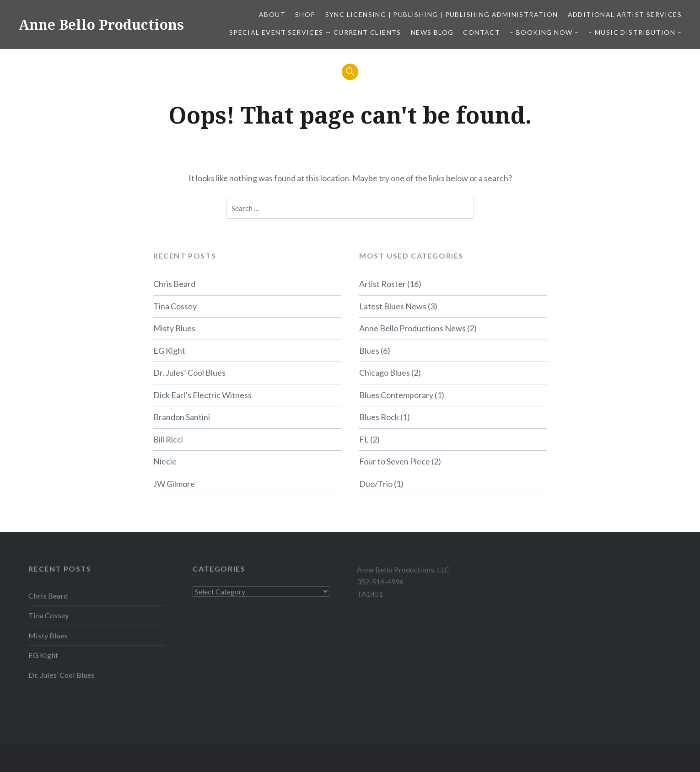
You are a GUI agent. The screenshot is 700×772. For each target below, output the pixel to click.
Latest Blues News (393, 306)
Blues (369, 351)
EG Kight (169, 351)
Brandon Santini (182, 417)
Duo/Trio (376, 484)
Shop (305, 14)
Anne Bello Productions (101, 24)
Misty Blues (174, 328)
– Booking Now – (544, 32)
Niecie (165, 461)
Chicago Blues (385, 373)
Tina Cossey (175, 306)
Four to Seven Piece (395, 461)
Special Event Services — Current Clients (315, 32)
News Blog (432, 32)
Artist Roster (382, 284)
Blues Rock (379, 417)
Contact (482, 32)
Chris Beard (174, 284)
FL (364, 439)
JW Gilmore (174, 484)
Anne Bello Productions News (412, 328)
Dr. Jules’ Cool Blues (189, 373)
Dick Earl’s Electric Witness (202, 395)
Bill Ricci (168, 439)
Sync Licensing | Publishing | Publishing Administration (442, 14)
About (272, 14)
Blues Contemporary (396, 395)
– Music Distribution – (635, 32)
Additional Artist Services (625, 14)
